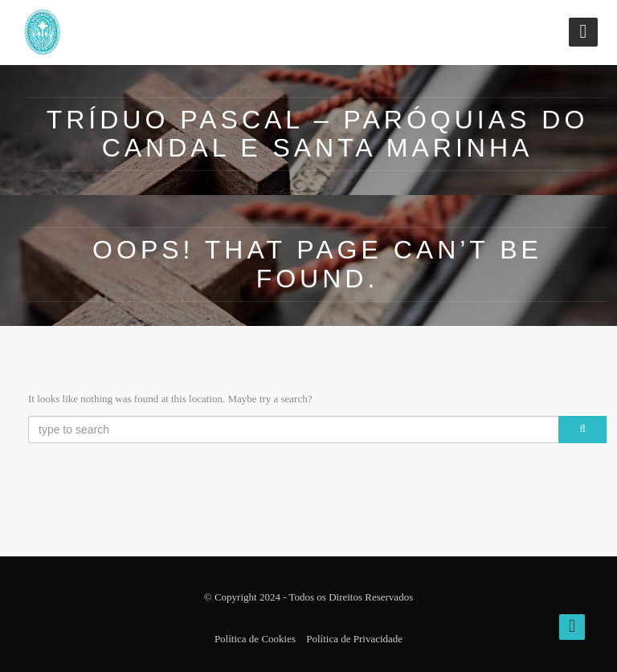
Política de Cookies (255, 639)
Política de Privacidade (354, 639)
